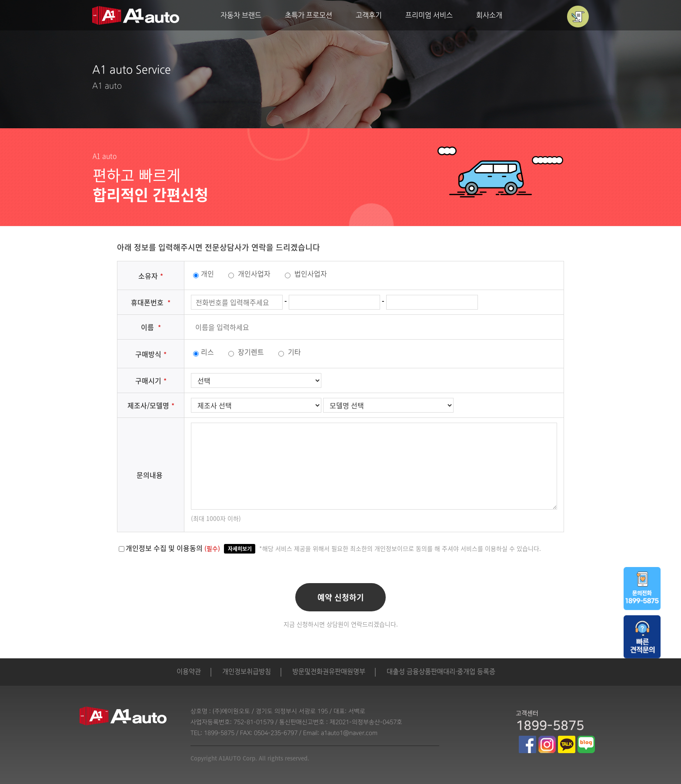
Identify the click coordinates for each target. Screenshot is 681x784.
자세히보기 (240, 549)
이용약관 (189, 672)
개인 (204, 274)
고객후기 (369, 16)
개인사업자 (249, 274)
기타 (290, 352)
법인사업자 (306, 274)
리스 (204, 352)
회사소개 (489, 16)
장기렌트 (246, 352)
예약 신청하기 (341, 597)
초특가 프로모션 (309, 16)
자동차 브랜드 (241, 16)
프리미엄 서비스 (429, 16)
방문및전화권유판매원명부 (329, 672)
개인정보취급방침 (247, 672)
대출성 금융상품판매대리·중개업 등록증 (441, 672)
